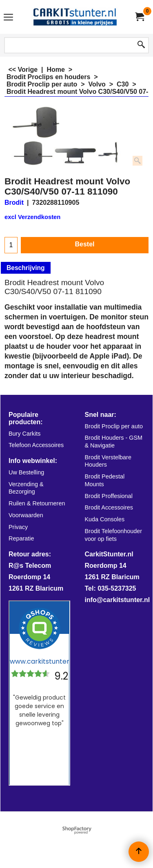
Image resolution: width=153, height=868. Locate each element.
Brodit (14, 203)
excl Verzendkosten (32, 217)
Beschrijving (26, 268)
